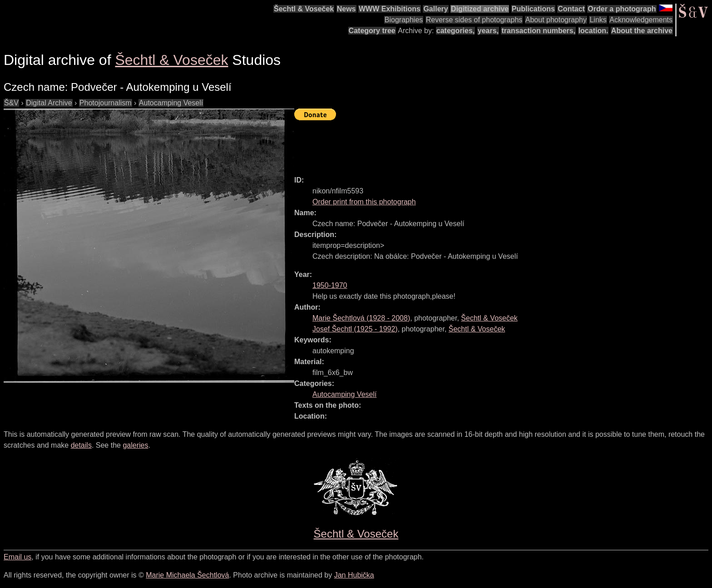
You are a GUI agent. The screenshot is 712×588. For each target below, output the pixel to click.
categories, (455, 31)
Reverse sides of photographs (474, 20)
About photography (556, 20)
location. (593, 31)
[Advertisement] (460, 144)
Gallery (435, 9)
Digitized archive (480, 9)
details (81, 445)
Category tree (372, 31)
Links (598, 20)
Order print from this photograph (364, 202)
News (346, 9)
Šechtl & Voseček (304, 9)
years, (488, 31)
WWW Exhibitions (390, 9)
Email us (17, 557)
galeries (135, 445)
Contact (571, 9)
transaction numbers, (538, 31)
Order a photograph (622, 9)
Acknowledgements (641, 20)
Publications (533, 9)
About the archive (642, 31)
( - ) (361, 318)
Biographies (404, 20)
